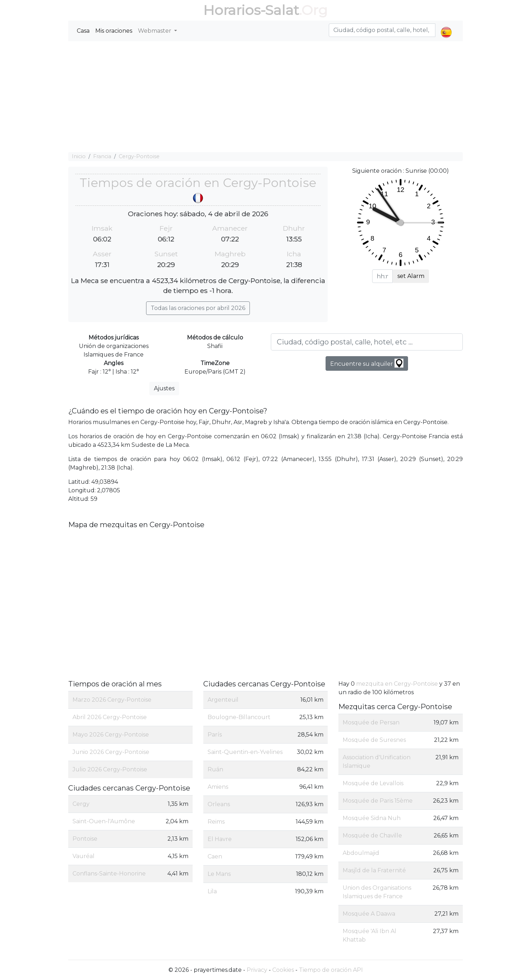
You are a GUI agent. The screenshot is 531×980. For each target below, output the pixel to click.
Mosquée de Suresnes (374, 740)
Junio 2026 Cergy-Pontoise (111, 752)
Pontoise (85, 839)
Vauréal (84, 856)
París (215, 735)
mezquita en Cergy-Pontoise (397, 684)
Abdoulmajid (361, 853)
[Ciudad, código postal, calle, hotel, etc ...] (367, 342)
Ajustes (164, 388)
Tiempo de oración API (331, 970)
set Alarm (411, 276)
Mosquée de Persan (371, 722)
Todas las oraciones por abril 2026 (198, 308)
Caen (215, 856)
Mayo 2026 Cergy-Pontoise (111, 735)
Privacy (257, 970)
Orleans (219, 804)
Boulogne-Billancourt (239, 717)
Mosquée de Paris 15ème (378, 801)
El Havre (220, 839)
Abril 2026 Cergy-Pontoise (110, 717)
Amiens (218, 787)
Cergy (81, 804)
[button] (446, 26)
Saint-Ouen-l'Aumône (104, 821)
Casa (83, 31)
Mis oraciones (114, 31)
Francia (102, 156)
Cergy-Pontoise (139, 156)
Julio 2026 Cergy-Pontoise (110, 769)
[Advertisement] (265, 97)
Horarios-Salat (251, 10)
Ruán (215, 769)
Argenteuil (223, 700)
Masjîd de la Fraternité (374, 870)
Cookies (283, 970)
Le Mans (219, 874)
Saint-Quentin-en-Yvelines (245, 752)
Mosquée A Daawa (369, 914)
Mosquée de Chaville (372, 836)
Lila (212, 891)
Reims (216, 822)
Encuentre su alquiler (367, 363)
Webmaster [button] (155, 31)
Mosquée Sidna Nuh (372, 818)
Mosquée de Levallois (373, 783)
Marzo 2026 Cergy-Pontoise (112, 700)
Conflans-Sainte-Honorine (109, 874)
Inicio (79, 156)
